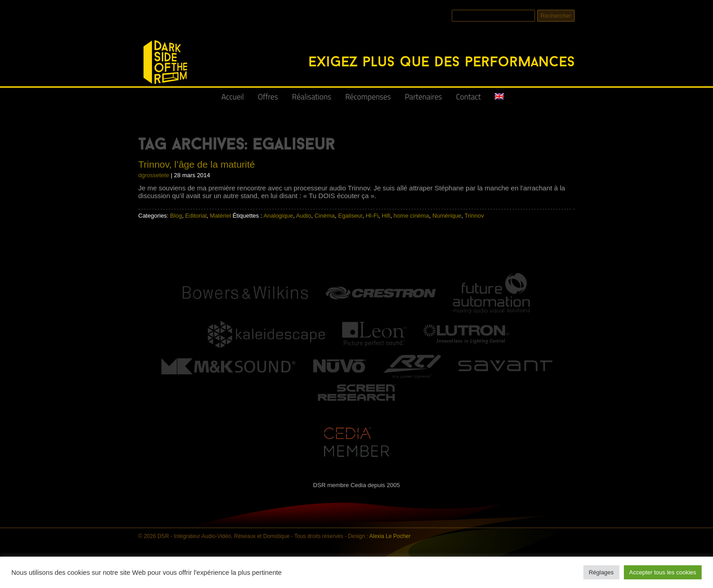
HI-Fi (372, 216)
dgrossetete (154, 175)
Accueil (233, 97)
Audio (304, 216)
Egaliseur (350, 216)
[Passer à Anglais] (499, 100)
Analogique (278, 216)
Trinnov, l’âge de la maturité (197, 164)
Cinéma (324, 216)
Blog (176, 216)
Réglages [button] (601, 572)
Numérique (447, 216)
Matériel (221, 216)
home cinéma (412, 216)
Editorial (196, 216)
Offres (268, 97)
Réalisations (311, 97)
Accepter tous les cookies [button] (663, 572)
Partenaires (423, 97)
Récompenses (368, 97)
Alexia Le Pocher (390, 536)
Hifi (386, 216)
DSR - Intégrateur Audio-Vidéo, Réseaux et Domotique (144, 35)
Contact (469, 97)
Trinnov (474, 216)
